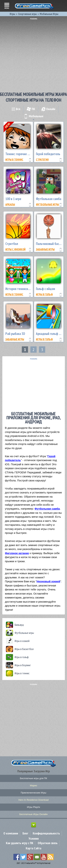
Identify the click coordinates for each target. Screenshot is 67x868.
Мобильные (33, 116)
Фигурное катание (17, 553)
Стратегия (42, 159)
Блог (25, 833)
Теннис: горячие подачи (21, 154)
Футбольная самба (49, 199)
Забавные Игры (45, 249)
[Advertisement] (33, 53)
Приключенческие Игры (33, 793)
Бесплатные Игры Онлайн (34, 814)
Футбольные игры (47, 204)
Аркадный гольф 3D (49, 334)
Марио (34, 785)
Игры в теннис (14, 159)
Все (16, 109)
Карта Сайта (33, 848)
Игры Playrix (33, 807)
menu (7, 6)
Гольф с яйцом (45, 289)
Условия (34, 838)
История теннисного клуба (23, 289)
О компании (11, 833)
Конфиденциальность (46, 833)
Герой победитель (48, 154)
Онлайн (48, 109)
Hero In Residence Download (33, 800)
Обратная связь (48, 843)
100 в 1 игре (13, 199)
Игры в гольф (44, 294)
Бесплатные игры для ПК (33, 778)
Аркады (10, 204)
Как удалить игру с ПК (20, 843)
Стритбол (12, 244)
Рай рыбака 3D (15, 334)
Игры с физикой (15, 249)
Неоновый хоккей (48, 581)
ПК (31, 109)
